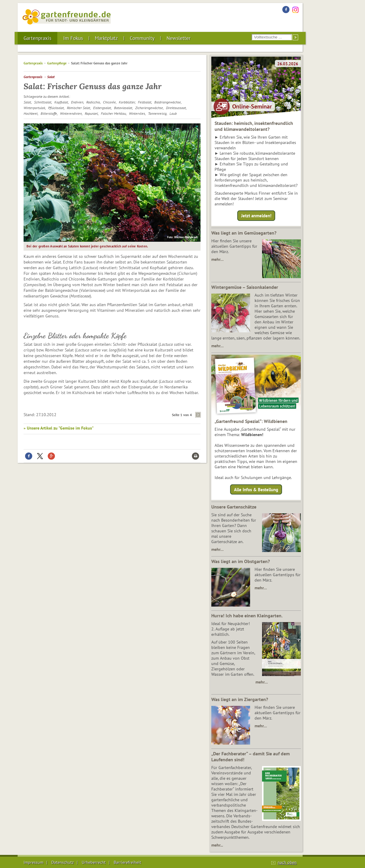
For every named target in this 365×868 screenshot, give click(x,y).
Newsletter (179, 38)
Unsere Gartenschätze (234, 507)
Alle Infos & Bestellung (256, 489)
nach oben (287, 862)
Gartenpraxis (37, 38)
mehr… (217, 259)
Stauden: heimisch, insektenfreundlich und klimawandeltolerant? (254, 126)
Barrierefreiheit (127, 862)
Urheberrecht (94, 862)
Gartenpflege (57, 63)
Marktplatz (106, 38)
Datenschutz (63, 862)
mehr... (217, 845)
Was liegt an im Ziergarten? (240, 699)
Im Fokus (73, 38)
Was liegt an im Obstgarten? (241, 561)
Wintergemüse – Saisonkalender (245, 287)
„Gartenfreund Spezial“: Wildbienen (251, 421)
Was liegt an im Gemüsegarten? (244, 233)
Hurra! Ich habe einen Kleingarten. (247, 616)
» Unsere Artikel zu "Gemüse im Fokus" (59, 428)
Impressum (33, 862)
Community (142, 38)
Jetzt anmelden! (256, 216)
